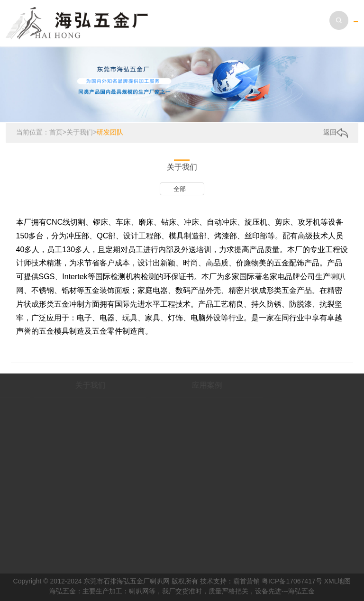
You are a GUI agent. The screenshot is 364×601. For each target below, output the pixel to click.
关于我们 (80, 132)
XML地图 (338, 581)
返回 (336, 133)
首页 (56, 132)
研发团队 (110, 132)
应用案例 (188, 385)
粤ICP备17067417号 (292, 581)
